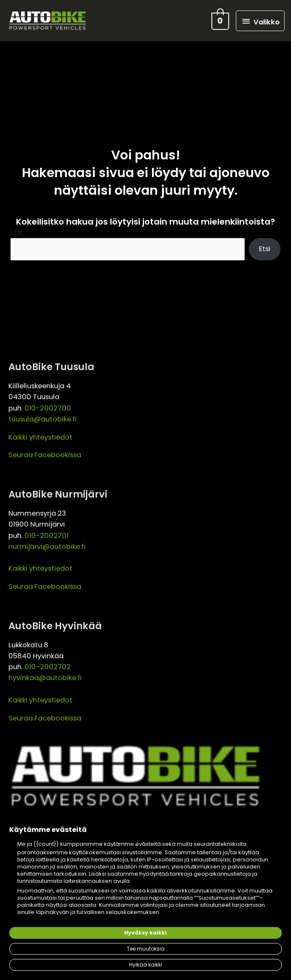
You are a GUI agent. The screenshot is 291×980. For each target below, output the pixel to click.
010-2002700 (48, 409)
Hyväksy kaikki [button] (145, 933)
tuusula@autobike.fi (43, 421)
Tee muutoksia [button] (146, 949)
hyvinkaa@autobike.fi (45, 679)
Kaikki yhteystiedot (40, 438)
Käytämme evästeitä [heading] (48, 830)
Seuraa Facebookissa (45, 457)
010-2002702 (48, 669)
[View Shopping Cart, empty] (219, 21)
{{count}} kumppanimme (68, 844)
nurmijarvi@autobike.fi (47, 548)
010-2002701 (47, 537)
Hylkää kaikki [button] (146, 965)
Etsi (16, 234)
